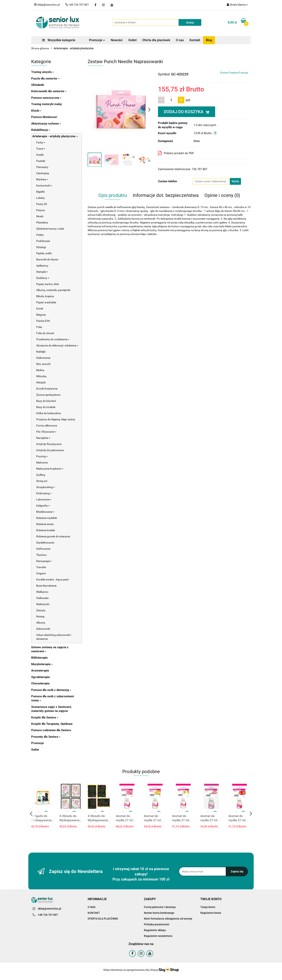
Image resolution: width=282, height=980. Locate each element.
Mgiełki (40, 192)
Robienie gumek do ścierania (53, 536)
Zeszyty (41, 610)
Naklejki (41, 352)
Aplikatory (42, 266)
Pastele (41, 161)
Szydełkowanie (45, 543)
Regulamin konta (211, 913)
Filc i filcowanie (46, 432)
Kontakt (195, 40)
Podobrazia (43, 241)
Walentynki (43, 604)
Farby (41, 142)
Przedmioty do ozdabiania (53, 339)
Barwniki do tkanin (47, 259)
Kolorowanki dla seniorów (49, 91)
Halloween (42, 598)
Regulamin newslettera (158, 936)
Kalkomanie (43, 358)
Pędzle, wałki (44, 253)
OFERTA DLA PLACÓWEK (103, 919)
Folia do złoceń (45, 333)
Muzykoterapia (42, 664)
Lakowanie (44, 499)
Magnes (41, 315)
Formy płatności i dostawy (160, 907)
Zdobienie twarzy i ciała (50, 229)
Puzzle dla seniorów (45, 79)
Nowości (117, 40)
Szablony (43, 278)
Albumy (41, 623)
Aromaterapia (40, 671)
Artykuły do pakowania (50, 450)
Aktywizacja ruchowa (46, 124)
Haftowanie (43, 549)
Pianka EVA (43, 321)
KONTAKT (94, 913)
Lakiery (41, 198)
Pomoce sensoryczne (46, 98)
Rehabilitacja (41, 130)
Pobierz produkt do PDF (176, 153)
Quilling (41, 475)
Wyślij (235, 181)
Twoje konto (208, 907)
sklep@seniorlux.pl (50, 909)
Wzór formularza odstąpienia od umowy (168, 919)
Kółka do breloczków (49, 413)
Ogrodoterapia (40, 677)
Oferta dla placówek (156, 40)
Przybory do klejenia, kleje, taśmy (56, 419)
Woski (40, 216)
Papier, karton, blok (48, 284)
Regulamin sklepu (155, 930)
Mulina (40, 370)
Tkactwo (41, 555)
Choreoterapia (40, 683)
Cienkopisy (43, 173)
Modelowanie (45, 512)
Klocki (36, 111)
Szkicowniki (43, 629)
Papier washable (46, 302)
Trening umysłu (43, 72)
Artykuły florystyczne (49, 444)
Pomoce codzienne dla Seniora (51, 730)
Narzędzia (43, 438)
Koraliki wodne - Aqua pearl (52, 579)
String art (42, 481)
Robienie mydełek (47, 518)
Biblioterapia (39, 658)
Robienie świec (45, 524)
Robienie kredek (46, 530)
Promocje (97, 40)
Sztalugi (41, 247)
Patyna (41, 210)
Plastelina (42, 222)
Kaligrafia (43, 506)
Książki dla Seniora (45, 717)
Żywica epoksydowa (48, 395)
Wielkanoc (42, 592)
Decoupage (44, 561)
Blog (209, 40)
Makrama (42, 462)
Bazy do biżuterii (46, 401)
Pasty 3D (42, 204)
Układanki (38, 85)
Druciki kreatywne (47, 389)
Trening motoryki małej (46, 104)
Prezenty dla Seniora (46, 737)
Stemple (42, 272)
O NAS (91, 907)
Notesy (40, 616)
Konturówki (44, 186)
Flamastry (42, 167)
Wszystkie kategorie (59, 40)
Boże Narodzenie (46, 586)
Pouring (42, 456)
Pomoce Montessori (44, 117)
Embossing (44, 493)
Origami (41, 573)
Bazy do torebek (46, 407)
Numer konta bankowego (159, 913)
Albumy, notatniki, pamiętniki (53, 290)
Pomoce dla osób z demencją (51, 690)
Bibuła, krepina (45, 296)
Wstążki (41, 382)
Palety (40, 235)
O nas (180, 40)
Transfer (41, 567)
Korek (40, 309)
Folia (39, 327)
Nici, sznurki (43, 364)
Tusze (41, 149)
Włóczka (41, 376)
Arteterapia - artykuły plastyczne (55, 136)
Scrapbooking (46, 487)
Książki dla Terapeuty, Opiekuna (52, 724)
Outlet (132, 40)
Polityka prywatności (157, 924)
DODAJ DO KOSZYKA (187, 112)
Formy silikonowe (47, 426)
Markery (42, 179)
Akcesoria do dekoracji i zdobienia (57, 345)
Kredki (40, 155)
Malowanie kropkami (50, 469)
